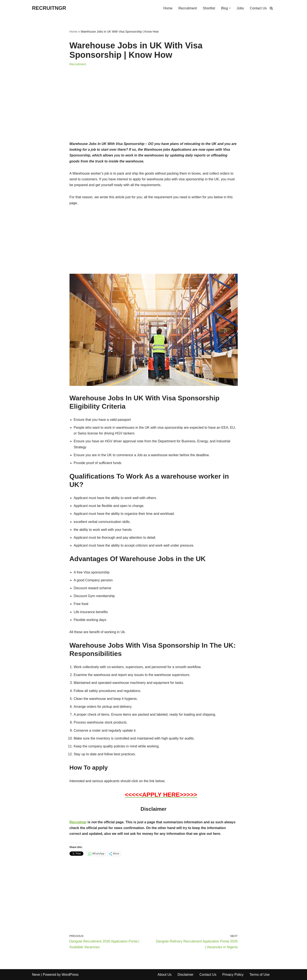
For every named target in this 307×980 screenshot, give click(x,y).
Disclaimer (186, 975)
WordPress (70, 975)
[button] (230, 8)
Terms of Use (259, 975)
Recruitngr (78, 822)
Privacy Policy (233, 975)
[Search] (271, 8)
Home (168, 8)
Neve (36, 975)
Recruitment (188, 8)
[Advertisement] (154, 109)
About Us (165, 975)
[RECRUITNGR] (49, 8)
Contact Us (258, 8)
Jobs (240, 8)
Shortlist (209, 8)
